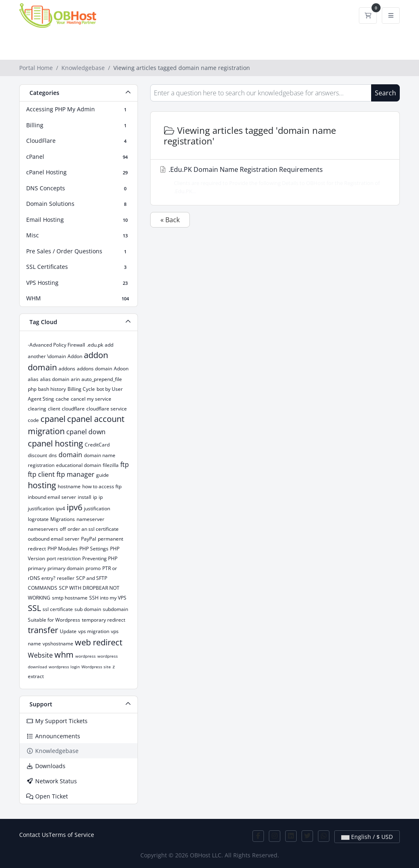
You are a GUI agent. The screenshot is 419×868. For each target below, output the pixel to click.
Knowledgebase (83, 68)
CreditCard (97, 445)
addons (67, 369)
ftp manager (75, 474)
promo (93, 568)
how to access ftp (102, 486)
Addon (75, 356)
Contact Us (34, 835)
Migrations (63, 519)
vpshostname (58, 644)
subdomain (115, 609)
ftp (125, 464)
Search (385, 93)
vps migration (94, 631)
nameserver (90, 519)
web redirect (99, 642)
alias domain (55, 379)
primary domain (66, 568)
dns (53, 455)
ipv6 (74, 507)
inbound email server (52, 497)
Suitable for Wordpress (54, 620)
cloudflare (73, 409)
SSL (34, 608)
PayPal (89, 539)
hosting (42, 485)
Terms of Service (71, 835)
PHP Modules (63, 549)
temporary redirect (104, 620)
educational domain (79, 465)
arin (75, 379)
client (54, 409)
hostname (69, 486)
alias (33, 379)
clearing (37, 409)
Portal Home (36, 68)
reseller (66, 578)
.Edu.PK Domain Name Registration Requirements (273, 180)
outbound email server (54, 539)
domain (70, 455)
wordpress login (64, 667)
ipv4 (60, 508)
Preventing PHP (100, 558)
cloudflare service (107, 409)
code (33, 420)
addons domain (95, 369)
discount (37, 455)
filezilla (111, 465)
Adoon (121, 369)
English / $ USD (367, 837)
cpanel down (86, 432)
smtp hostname (70, 598)
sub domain (88, 609)
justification (97, 508)
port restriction (64, 558)
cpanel (53, 419)
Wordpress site (96, 667)
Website (40, 655)
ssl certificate (58, 609)
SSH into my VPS (108, 598)
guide (102, 475)
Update (68, 631)
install (84, 497)
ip (95, 497)
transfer (43, 630)
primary (37, 568)
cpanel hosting (55, 443)
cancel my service (91, 399)
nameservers (43, 529)
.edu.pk (95, 345)
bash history (52, 389)
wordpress (86, 656)
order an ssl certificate (93, 529)
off (63, 529)
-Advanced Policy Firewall (56, 345)
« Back (170, 220)
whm (64, 655)
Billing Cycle (81, 389)
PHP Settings (94, 549)
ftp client (41, 474)
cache (62, 399)
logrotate (38, 519)
